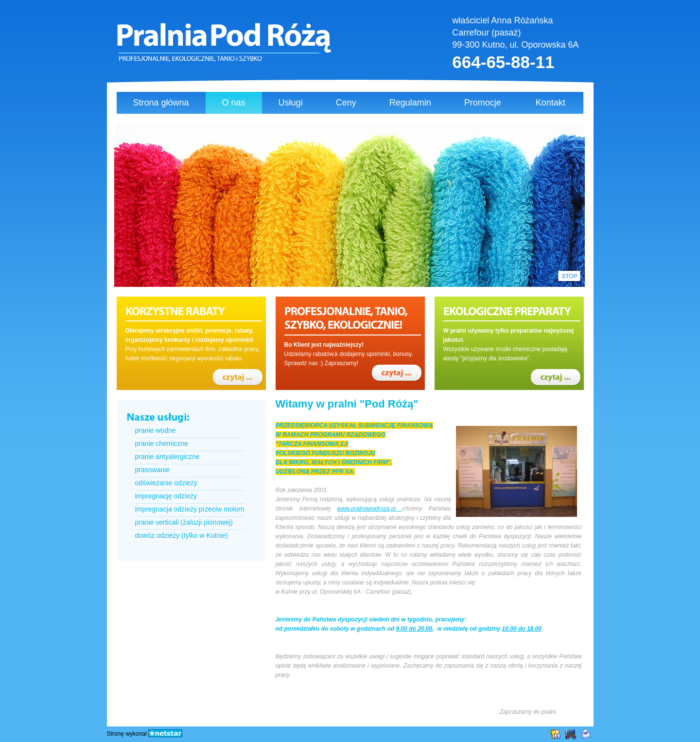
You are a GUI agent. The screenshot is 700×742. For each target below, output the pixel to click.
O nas (234, 103)
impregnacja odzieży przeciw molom (190, 509)
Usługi (291, 103)
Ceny (346, 103)
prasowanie (153, 470)
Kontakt (551, 103)
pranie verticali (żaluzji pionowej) (184, 522)
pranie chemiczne (162, 443)
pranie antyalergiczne (167, 457)
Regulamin (410, 103)
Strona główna (161, 103)
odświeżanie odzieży (166, 483)
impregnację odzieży (166, 496)
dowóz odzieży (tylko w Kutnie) (182, 535)
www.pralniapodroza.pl (369, 509)
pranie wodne (156, 430)
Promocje (483, 103)
